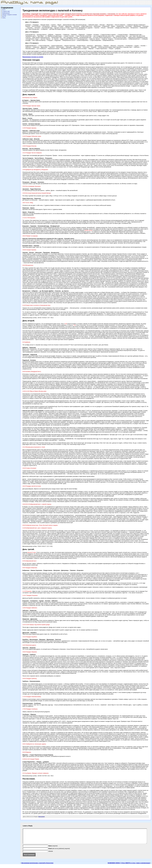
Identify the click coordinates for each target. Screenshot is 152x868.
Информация (6, 13)
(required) (53, 849)
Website (51, 854)
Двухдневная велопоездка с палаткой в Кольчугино (37, 866)
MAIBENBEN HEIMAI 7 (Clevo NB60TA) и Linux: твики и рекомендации (129, 866)
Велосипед (42, 817)
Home (4, 10)
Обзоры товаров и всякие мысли (9, 15)
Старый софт (6, 11)
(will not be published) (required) (59, 851)
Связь (4, 18)
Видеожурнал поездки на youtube (33, 57)
